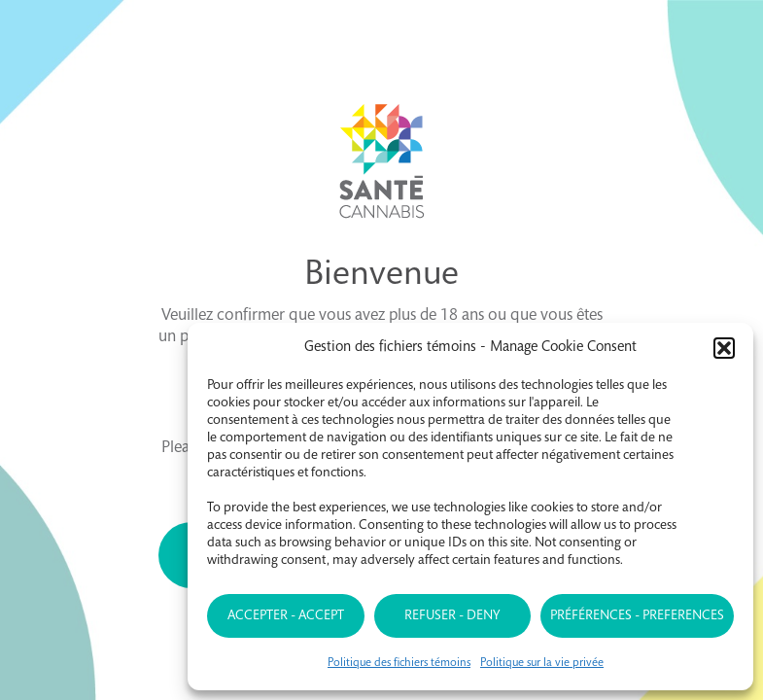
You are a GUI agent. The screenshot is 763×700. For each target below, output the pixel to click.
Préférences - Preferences (637, 616)
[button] (724, 348)
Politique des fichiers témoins (399, 663)
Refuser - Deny (452, 616)
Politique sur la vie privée (542, 663)
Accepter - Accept (286, 616)
